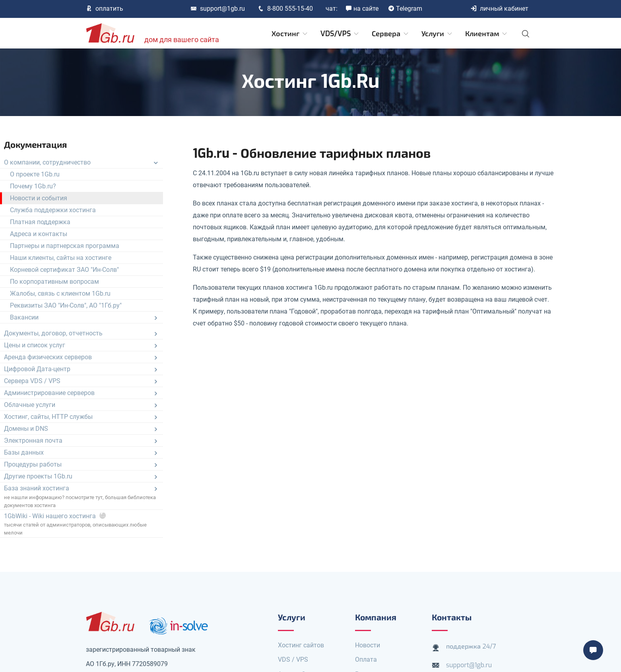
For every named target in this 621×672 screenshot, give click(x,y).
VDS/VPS (340, 34)
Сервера (391, 34)
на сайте (362, 9)
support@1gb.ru (218, 9)
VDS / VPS (293, 659)
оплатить (105, 9)
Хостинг (290, 34)
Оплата (366, 659)
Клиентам (487, 34)
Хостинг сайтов (301, 645)
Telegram (405, 9)
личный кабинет (499, 9)
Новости (368, 645)
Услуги (437, 34)
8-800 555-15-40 (285, 9)
